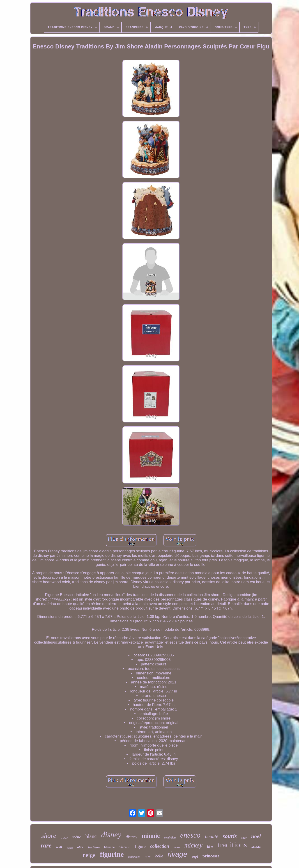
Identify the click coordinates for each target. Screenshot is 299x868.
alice (80, 847)
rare (46, 845)
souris (230, 836)
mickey (193, 845)
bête (210, 847)
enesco (190, 835)
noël (256, 836)
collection (160, 846)
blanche (109, 847)
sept (195, 856)
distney (132, 837)
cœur (244, 838)
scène (77, 837)
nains (177, 847)
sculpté (64, 838)
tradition (94, 847)
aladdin (256, 847)
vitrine (125, 846)
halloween (134, 857)
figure (140, 846)
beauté (212, 836)
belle (159, 856)
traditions (232, 845)
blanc (91, 836)
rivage (177, 854)
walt (59, 847)
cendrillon (170, 838)
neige (89, 855)
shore (49, 835)
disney (111, 835)
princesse (211, 856)
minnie (151, 836)
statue (70, 848)
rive (148, 856)
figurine (112, 854)
